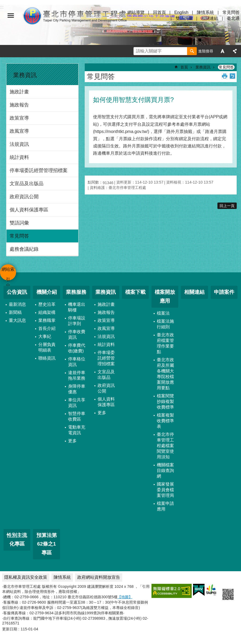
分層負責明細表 (47, 347)
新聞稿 (15, 312)
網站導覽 (136, 12)
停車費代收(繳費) (77, 348)
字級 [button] (223, 51)
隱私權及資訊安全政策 (26, 577)
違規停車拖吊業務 (77, 375)
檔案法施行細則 (165, 324)
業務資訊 (25, 75)
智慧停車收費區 (77, 416)
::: (4, 62)
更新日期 (10, 629)
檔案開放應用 (165, 296)
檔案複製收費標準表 (165, 421)
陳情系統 (205, 12)
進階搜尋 (206, 51)
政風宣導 (19, 131)
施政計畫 (19, 92)
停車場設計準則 (77, 321)
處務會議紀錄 (24, 249)
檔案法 (163, 313)
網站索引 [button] (11, 16)
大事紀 (45, 336)
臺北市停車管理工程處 (75, 16)
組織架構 (47, 312)
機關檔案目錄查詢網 (165, 470)
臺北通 (233, 18)
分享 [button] (235, 51)
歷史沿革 (47, 304)
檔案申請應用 (165, 506)
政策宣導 (19, 118)
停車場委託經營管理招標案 (39, 170)
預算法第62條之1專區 (47, 544)
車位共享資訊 (77, 403)
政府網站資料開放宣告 (99, 577)
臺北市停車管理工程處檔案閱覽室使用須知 (165, 446)
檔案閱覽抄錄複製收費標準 (165, 401)
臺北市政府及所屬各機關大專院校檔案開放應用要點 (165, 374)
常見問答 (231, 12)
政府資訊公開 (24, 197)
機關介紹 (47, 292)
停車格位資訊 (77, 362)
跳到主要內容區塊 (3, 3)
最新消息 (17, 304)
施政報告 (19, 105)
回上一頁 (227, 206)
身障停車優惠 (77, 389)
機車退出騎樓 (77, 307)
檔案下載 (135, 292)
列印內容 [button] (225, 76)
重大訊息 (17, 320)
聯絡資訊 (47, 358)
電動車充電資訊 (77, 430)
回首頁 (160, 12)
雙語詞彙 (184, 18)
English (181, 12)
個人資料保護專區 (29, 210)
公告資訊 (17, 292)
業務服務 (76, 292)
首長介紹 (47, 328)
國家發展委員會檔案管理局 (165, 490)
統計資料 (19, 157)
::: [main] (86, 62)
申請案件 (224, 292)
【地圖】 (125, 597)
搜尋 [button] (192, 51)
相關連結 (210, 18)
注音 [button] (232, 76)
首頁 (184, 67)
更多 (72, 441)
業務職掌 (47, 320)
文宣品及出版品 (27, 184)
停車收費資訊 (77, 334)
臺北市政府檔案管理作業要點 (165, 343)
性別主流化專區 (17, 540)
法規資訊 (19, 144)
